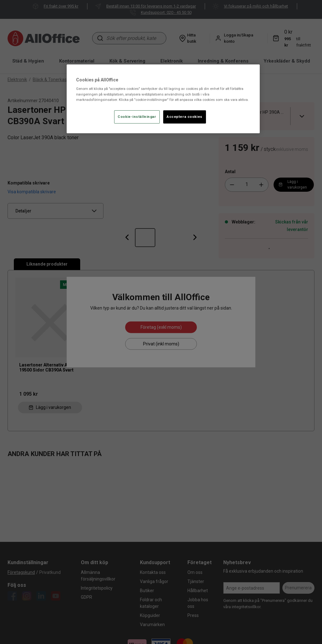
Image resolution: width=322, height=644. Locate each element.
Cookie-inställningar (137, 117)
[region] (163, 99)
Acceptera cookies (185, 117)
